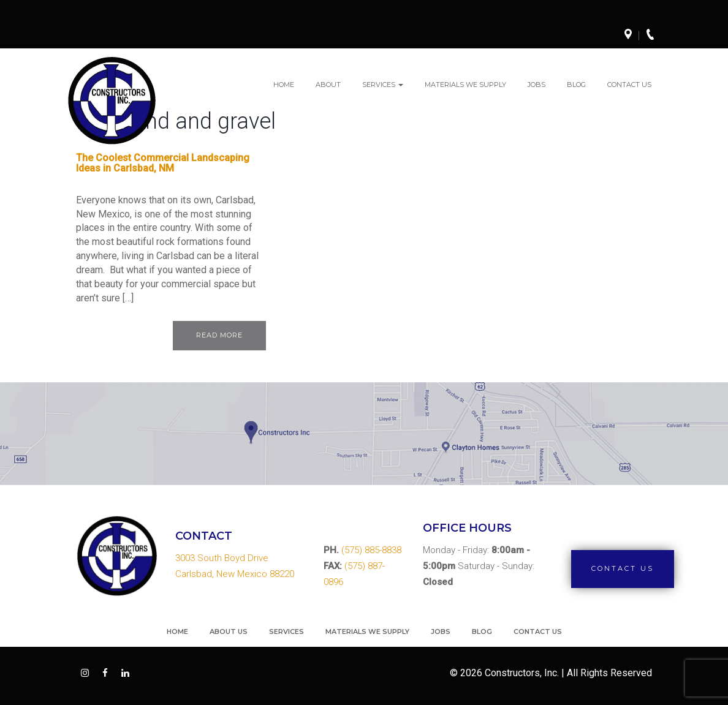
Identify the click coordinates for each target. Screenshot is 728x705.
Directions (632, 36)
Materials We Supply (465, 85)
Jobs (537, 85)
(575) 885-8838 (371, 550)
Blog (576, 85)
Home (284, 85)
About (328, 85)
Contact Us (629, 85)
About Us (229, 631)
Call (654, 36)
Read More (219, 335)
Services (383, 85)
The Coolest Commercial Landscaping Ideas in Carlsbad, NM (163, 163)
